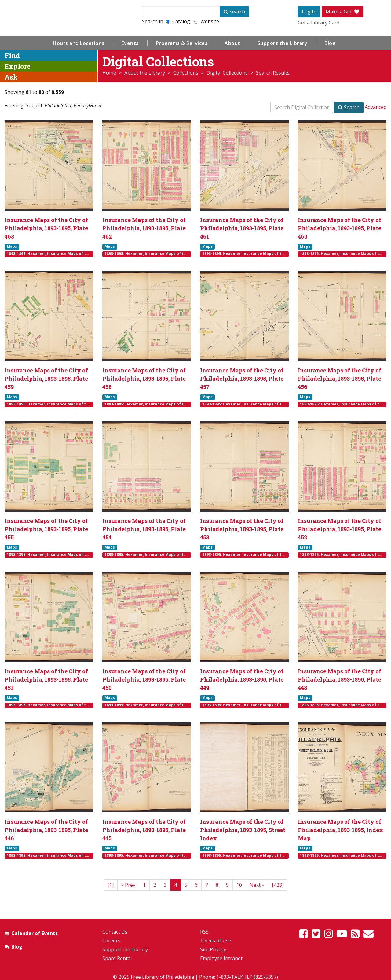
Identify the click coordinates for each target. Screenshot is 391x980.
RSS (204, 932)
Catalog (178, 21)
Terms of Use (216, 941)
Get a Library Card (319, 23)
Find (12, 55)
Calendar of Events (35, 933)
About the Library (145, 73)
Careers (111, 941)
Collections (186, 73)
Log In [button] (309, 12)
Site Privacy (213, 949)
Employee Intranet (221, 958)
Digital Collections (227, 73)
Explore (18, 66)
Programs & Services (182, 43)
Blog (330, 43)
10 (239, 885)
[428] (278, 885)
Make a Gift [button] (342, 12)
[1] (111, 885)
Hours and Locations (79, 43)
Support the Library (283, 43)
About (232, 43)
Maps (12, 246)
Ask (11, 77)
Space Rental (117, 958)
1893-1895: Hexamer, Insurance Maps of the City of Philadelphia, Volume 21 (50, 254)
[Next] (257, 885)
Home (109, 73)
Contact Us (115, 932)
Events (130, 43)
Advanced (376, 107)
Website (207, 21)
